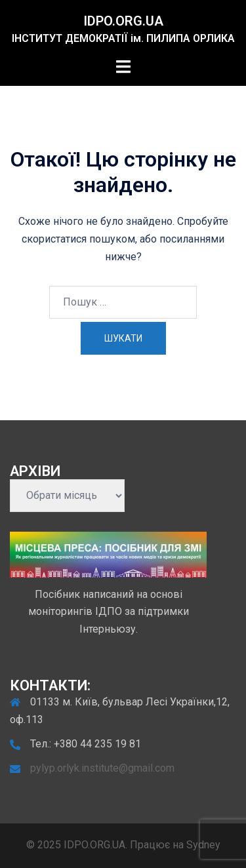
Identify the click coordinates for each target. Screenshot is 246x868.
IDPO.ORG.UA (123, 21)
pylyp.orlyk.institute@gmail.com (102, 768)
